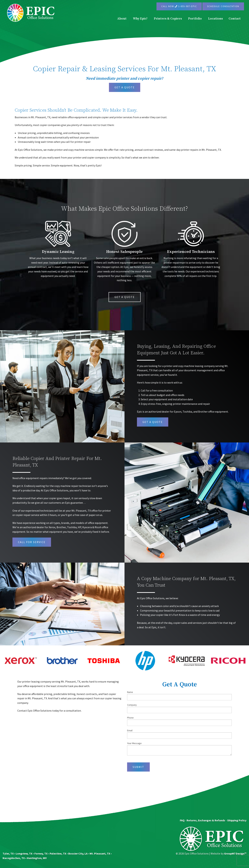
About (122, 19)
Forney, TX (41, 853)
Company (179, 708)
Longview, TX (24, 853)
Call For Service (32, 542)
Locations (216, 19)
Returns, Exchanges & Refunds (206, 820)
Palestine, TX (58, 853)
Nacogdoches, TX (14, 858)
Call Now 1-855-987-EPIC (179, 6)
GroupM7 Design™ (235, 853)
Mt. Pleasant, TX (100, 853)
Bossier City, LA (78, 853)
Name (179, 695)
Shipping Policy (237, 820)
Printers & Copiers (168, 19)
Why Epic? (140, 19)
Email (179, 734)
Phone (179, 721)
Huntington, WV (37, 858)
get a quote (153, 422)
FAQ (182, 820)
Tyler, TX (8, 853)
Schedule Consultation (223, 6)
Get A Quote (125, 87)
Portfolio (195, 19)
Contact (235, 19)
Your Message (179, 749)
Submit (138, 767)
